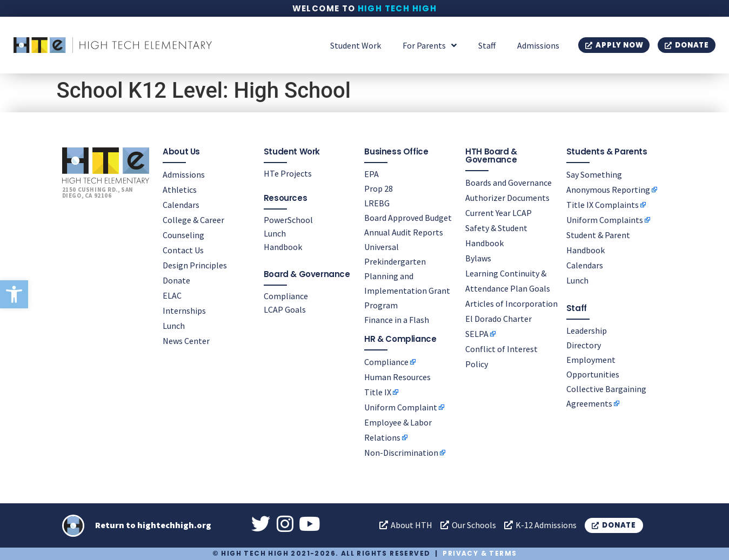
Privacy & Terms (480, 553)
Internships (184, 311)
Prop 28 (379, 188)
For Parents (430, 45)
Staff (487, 45)
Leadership (587, 330)
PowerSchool (288, 220)
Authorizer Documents (507, 198)
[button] (14, 294)
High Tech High (397, 8)
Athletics (180, 190)
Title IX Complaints (603, 205)
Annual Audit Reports (404, 232)
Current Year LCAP (499, 213)
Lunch (174, 326)
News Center (186, 341)
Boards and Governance (509, 183)
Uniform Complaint (401, 407)
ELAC (172, 295)
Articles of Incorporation (511, 303)
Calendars (181, 205)
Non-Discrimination (401, 453)
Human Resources (397, 377)
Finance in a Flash (397, 320)
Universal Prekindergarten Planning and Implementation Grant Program (407, 276)
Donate (176, 280)
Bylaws (478, 258)
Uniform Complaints (605, 220)
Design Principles (195, 265)
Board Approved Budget (408, 218)
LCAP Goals (285, 309)
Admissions (538, 45)
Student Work (356, 45)
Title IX (378, 392)
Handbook (283, 247)
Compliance (286, 296)
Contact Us (183, 250)
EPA (372, 174)
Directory (584, 345)
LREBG (377, 203)
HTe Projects (288, 173)
